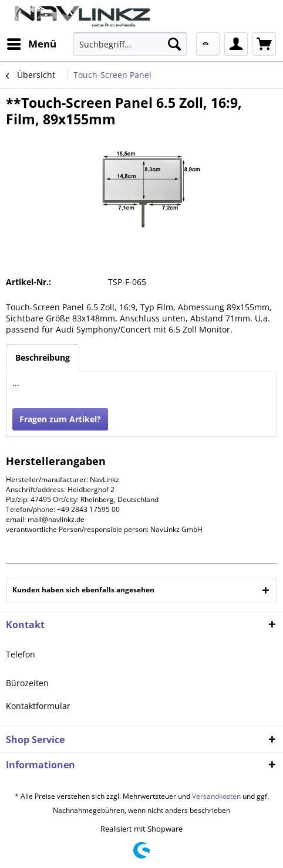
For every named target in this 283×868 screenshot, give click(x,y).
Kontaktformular (38, 706)
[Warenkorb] (264, 44)
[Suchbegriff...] (130, 44)
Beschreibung (43, 357)
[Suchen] (174, 44)
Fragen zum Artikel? (60, 419)
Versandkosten (216, 796)
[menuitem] (31, 44)
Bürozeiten (27, 683)
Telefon (21, 654)
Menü (32, 43)
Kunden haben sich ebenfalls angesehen (83, 590)
